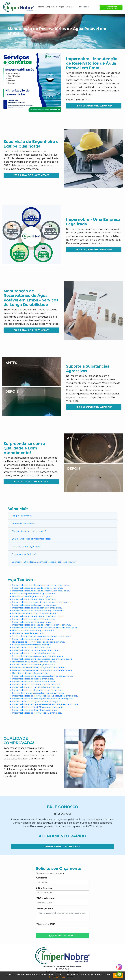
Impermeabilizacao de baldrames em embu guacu (36, 650)
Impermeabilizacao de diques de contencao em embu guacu (41, 591)
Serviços (60, 7)
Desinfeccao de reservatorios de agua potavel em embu (39, 667)
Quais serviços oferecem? (24, 523)
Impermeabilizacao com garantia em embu (33, 639)
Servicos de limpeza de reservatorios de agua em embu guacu (42, 636)
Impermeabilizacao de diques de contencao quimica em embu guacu (45, 628)
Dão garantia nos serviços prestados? (29, 531)
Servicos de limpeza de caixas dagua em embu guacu (38, 656)
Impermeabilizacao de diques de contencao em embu (38, 588)
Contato (70, 7)
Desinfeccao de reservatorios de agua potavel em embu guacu (42, 670)
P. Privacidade (82, 7)
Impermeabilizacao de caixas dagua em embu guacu (37, 608)
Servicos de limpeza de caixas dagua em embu (34, 594)
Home (41, 7)
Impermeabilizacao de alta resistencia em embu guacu (38, 616)
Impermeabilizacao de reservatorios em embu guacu (37, 713)
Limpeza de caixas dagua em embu (29, 633)
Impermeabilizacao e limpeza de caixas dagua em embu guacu (42, 659)
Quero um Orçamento (63, 936)
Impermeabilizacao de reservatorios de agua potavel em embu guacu (45, 696)
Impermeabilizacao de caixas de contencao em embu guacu (41, 602)
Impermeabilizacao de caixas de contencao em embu (37, 685)
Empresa (50, 7)
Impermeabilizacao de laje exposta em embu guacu (37, 702)
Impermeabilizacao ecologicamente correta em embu (38, 690)
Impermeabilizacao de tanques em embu (32, 622)
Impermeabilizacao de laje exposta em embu (33, 619)
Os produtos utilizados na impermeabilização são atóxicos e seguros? (44, 562)
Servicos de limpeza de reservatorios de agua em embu (38, 693)
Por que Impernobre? (22, 516)
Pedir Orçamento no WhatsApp (94, 106)
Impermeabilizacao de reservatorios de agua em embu (38, 611)
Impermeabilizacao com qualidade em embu (33, 653)
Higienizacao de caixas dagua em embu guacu (34, 662)
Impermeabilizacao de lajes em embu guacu (33, 679)
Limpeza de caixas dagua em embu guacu (32, 596)
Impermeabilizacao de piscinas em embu (31, 648)
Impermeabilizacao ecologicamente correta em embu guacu (41, 585)
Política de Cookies (57, 977)
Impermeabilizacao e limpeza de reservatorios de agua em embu (43, 676)
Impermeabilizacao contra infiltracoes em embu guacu (38, 707)
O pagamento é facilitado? (24, 554)
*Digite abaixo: (46, 924)
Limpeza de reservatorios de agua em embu (33, 631)
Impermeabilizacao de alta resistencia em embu (35, 599)
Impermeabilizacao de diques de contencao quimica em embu (42, 625)
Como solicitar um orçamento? (26, 547)
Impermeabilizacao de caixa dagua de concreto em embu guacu (43, 699)
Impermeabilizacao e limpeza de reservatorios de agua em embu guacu (46, 704)
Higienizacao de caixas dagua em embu (31, 673)
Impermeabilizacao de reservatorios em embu (34, 682)
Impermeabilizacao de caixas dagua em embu (34, 665)
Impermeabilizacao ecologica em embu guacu (34, 605)
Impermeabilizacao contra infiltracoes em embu (35, 710)
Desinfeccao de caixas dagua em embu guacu (34, 614)
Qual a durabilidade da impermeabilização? (32, 539)
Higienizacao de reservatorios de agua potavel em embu (39, 642)
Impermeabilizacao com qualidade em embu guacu (37, 687)
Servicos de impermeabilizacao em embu (32, 645)
